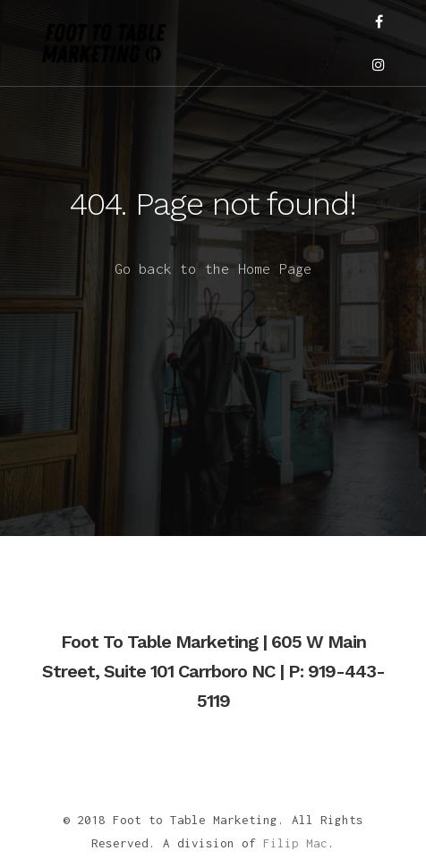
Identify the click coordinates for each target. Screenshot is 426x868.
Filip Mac (295, 843)
